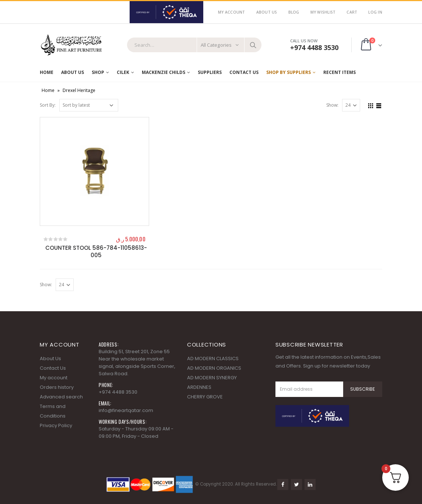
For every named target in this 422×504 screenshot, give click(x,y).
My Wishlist (323, 12)
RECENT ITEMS (340, 72)
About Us (267, 12)
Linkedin (310, 485)
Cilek (123, 72)
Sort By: (48, 105)
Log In (375, 12)
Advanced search (61, 397)
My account (54, 378)
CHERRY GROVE (205, 397)
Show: (332, 105)
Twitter (296, 485)
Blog (294, 12)
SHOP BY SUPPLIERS (289, 72)
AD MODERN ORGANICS (214, 368)
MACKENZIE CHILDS (163, 72)
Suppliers (210, 72)
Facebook (283, 485)
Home (47, 72)
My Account (232, 12)
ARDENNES (199, 387)
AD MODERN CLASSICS (213, 359)
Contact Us (244, 72)
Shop (98, 72)
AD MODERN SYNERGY (212, 378)
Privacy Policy (56, 425)
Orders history (57, 387)
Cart (352, 12)
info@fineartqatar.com (126, 410)
